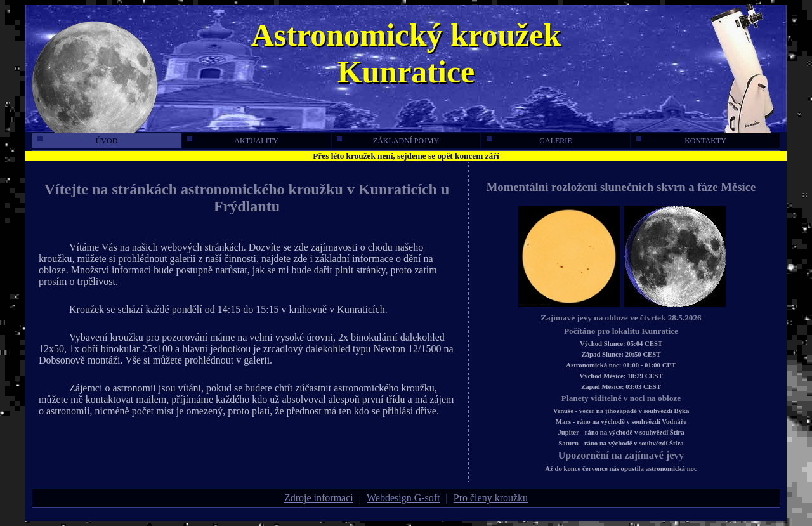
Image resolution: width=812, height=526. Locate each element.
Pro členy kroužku (491, 498)
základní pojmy (388, 141)
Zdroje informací (319, 498)
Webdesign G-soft (403, 498)
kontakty (681, 141)
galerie (529, 141)
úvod (77, 141)
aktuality (233, 141)
